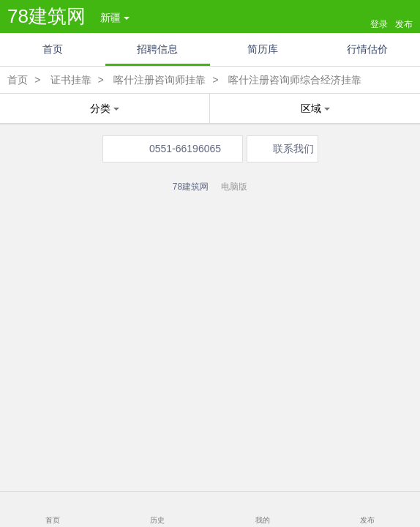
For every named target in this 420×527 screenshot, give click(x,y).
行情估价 (367, 49)
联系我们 (293, 149)
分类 (105, 108)
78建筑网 (46, 16)
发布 (367, 520)
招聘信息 (157, 49)
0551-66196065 (185, 149)
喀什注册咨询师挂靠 (160, 80)
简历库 (263, 49)
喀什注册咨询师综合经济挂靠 (295, 80)
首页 (53, 49)
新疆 (115, 18)
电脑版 (234, 187)
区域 (315, 108)
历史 (157, 520)
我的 (263, 520)
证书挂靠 (71, 80)
